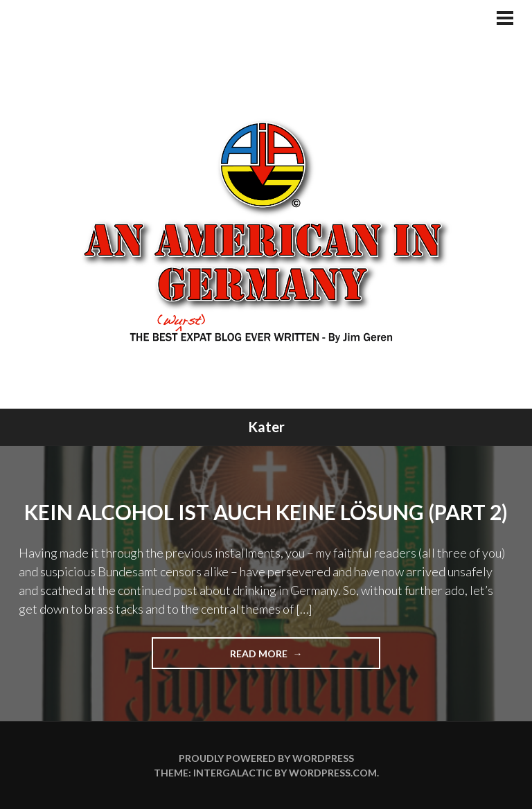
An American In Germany (266, 231)
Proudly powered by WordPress (266, 758)
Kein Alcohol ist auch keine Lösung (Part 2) (266, 512)
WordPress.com (333, 773)
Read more (283, 658)
